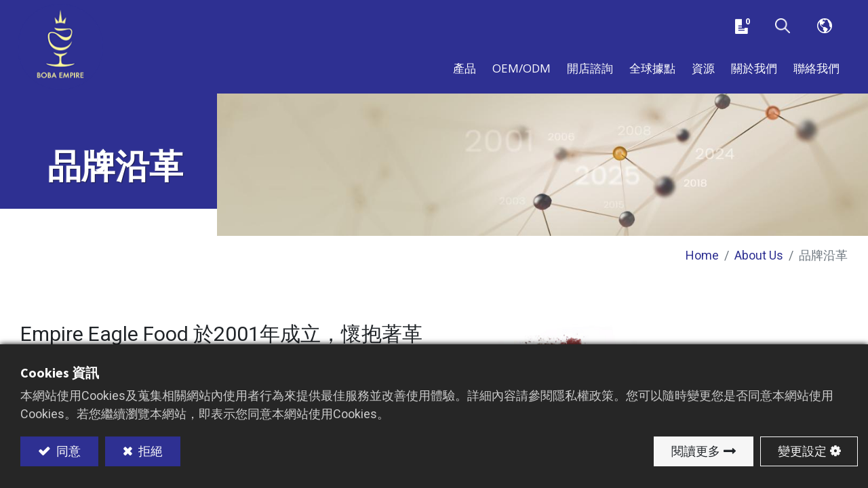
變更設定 (802, 451)
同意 (67, 451)
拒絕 (149, 451)
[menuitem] (652, 74)
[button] (783, 29)
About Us (759, 265)
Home (702, 265)
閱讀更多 (696, 451)
